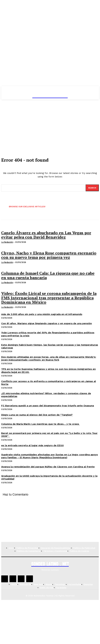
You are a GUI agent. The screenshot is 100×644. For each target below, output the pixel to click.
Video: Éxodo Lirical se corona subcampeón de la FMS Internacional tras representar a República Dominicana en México (49, 298)
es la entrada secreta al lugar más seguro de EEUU (32, 445)
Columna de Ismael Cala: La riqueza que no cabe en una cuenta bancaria (48, 275)
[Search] (92, 188)
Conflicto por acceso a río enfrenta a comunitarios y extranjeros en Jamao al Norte (49, 383)
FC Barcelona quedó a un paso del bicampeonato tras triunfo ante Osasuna (48, 406)
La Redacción (7, 242)
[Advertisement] (50, 122)
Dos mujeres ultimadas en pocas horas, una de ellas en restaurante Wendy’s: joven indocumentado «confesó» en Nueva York (49, 358)
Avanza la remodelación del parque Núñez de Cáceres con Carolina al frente (48, 467)
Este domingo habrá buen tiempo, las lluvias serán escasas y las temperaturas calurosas (50, 346)
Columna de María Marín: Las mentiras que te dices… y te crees (41, 424)
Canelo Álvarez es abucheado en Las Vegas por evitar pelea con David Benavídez (46, 235)
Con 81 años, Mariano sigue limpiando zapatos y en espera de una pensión (47, 323)
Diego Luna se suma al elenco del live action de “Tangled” (37, 415)
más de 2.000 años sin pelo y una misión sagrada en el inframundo (42, 314)
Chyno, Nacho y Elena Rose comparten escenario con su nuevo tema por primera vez (49, 255)
